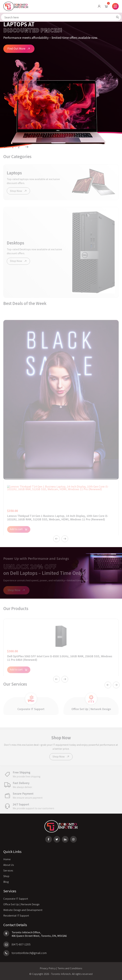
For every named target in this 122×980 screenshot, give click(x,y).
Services (8, 870)
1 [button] (13, 147)
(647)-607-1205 (17, 944)
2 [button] (19, 147)
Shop (6, 876)
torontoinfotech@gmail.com (25, 953)
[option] (61, 83)
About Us (9, 865)
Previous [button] (5, 147)
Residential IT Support (16, 915)
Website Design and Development (23, 910)
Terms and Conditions (70, 968)
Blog (6, 882)
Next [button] (27, 147)
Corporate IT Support (16, 899)
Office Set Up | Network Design (21, 904)
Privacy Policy (48, 968)
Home (7, 859)
